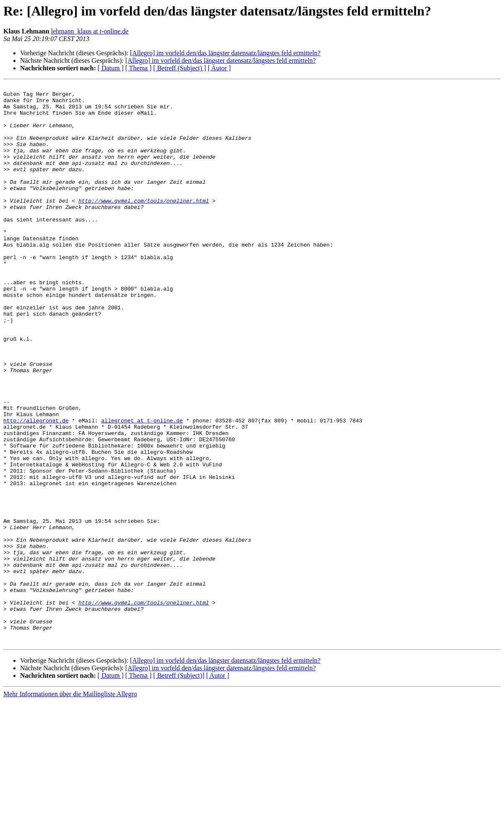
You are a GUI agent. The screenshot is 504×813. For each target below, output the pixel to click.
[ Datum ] (110, 68)
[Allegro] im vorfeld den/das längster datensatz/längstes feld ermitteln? (225, 53)
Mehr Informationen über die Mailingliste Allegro (70, 806)
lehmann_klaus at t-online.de (90, 31)
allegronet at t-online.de (142, 488)
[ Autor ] (219, 68)
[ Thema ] (139, 68)
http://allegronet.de (36, 488)
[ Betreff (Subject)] (179, 787)
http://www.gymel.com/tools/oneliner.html (143, 224)
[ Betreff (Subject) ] (179, 68)
